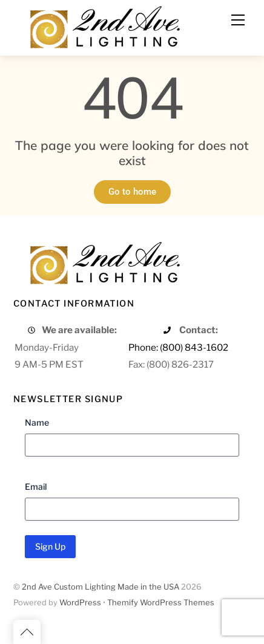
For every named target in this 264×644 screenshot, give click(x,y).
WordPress (80, 603)
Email (36, 486)
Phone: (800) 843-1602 (178, 347)
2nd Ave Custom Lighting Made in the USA (101, 587)
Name (37, 422)
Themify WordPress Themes (161, 603)
